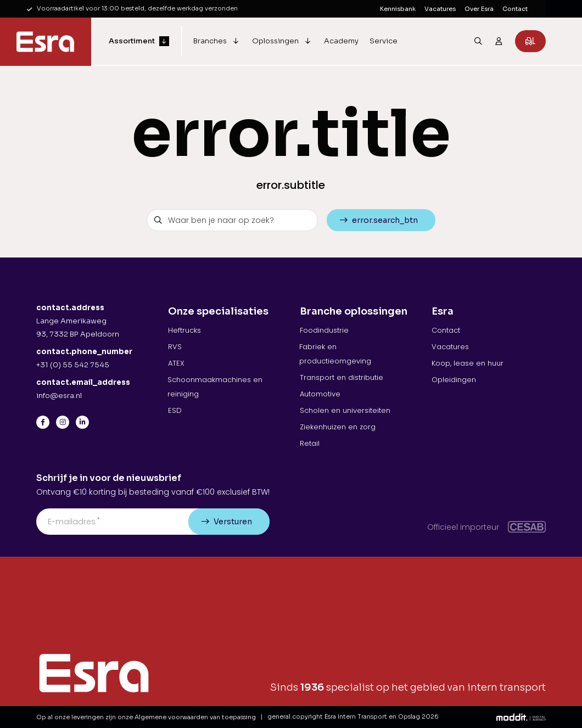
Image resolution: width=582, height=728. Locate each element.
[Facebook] (43, 422)
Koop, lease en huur (468, 363)
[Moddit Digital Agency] (521, 717)
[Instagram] (63, 422)
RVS (175, 347)
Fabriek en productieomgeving (335, 354)
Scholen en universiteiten (345, 410)
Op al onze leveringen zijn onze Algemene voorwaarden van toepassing (146, 717)
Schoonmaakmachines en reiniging (215, 387)
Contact (515, 9)
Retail (310, 443)
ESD (175, 410)
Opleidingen (454, 380)
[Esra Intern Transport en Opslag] (46, 42)
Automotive (320, 394)
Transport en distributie (342, 377)
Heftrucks (184, 330)
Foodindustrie (324, 330)
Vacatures (440, 9)
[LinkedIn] (82, 422)
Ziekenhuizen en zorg (338, 427)
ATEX (176, 363)
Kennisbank (398, 9)
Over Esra (479, 9)
